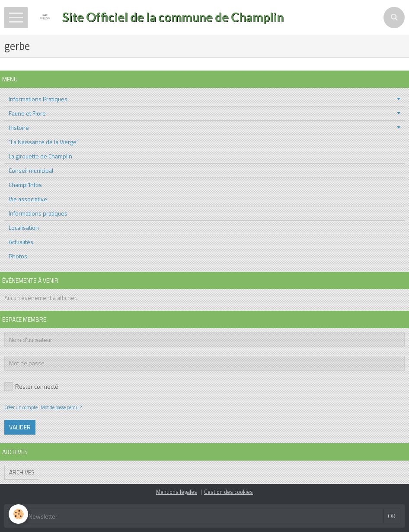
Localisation (24, 227)
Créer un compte (21, 407)
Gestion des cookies (228, 492)
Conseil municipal (31, 170)
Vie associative (28, 199)
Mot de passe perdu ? (61, 407)
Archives (22, 472)
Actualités (21, 242)
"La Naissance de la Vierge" (44, 142)
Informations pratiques (38, 213)
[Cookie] (18, 514)
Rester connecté (31, 386)
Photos (18, 256)
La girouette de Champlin (40, 156)
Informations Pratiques (38, 99)
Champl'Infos (25, 185)
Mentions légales (177, 492)
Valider (20, 427)
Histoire (19, 127)
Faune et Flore (27, 113)
